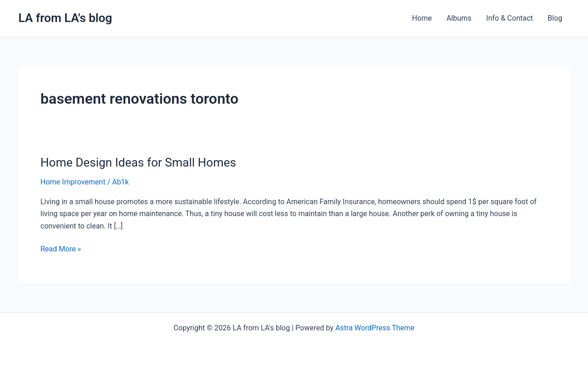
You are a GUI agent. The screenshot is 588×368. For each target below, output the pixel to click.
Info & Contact (509, 18)
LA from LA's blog (65, 18)
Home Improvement (73, 182)
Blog (555, 18)
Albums (459, 18)
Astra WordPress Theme (375, 328)
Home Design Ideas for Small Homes (138, 162)
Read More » (61, 248)
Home (422, 18)
